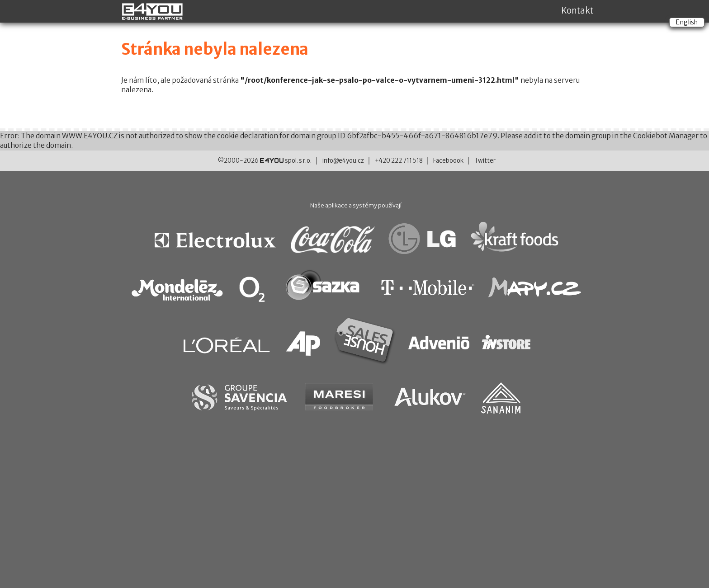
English (687, 22)
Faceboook (448, 161)
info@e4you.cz (343, 161)
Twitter (485, 161)
